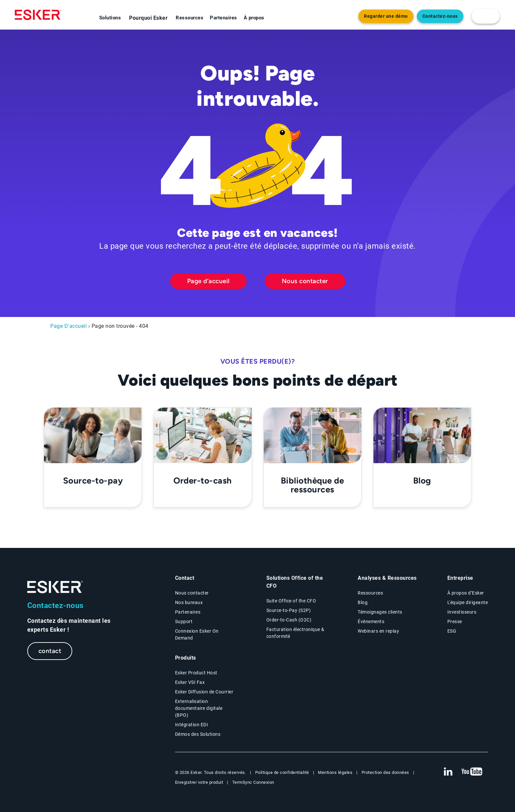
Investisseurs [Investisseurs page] (462, 612)
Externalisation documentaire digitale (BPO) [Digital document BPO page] (199, 708)
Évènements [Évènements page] (371, 621)
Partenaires (224, 18)
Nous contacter (305, 281)
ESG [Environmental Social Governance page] (452, 631)
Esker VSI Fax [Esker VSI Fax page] (190, 682)
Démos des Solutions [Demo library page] (198, 734)
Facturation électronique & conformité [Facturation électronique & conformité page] (295, 633)
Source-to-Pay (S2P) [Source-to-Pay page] (289, 610)
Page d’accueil (208, 281)
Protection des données (385, 772)
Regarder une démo (386, 16)
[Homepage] (38, 15)
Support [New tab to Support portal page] (184, 621)
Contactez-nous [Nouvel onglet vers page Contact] (440, 16)
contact (50, 651)
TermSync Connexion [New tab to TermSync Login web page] (253, 782)
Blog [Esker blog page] (363, 602)
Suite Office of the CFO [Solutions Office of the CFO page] (291, 601)
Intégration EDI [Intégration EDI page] (192, 725)
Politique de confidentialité (282, 772)
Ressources (190, 18)
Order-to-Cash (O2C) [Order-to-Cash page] (289, 620)
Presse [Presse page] (455, 621)
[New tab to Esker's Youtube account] (472, 772)
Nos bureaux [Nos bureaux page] (189, 602)
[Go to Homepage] (55, 587)
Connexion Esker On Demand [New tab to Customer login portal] (197, 634)
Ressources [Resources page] (370, 593)
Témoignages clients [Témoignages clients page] (380, 612)
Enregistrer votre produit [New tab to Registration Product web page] (199, 782)
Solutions (110, 18)
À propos (254, 18)
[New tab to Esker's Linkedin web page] (448, 772)
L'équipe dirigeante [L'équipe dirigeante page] (468, 602)
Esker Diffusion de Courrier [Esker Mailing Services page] (204, 692)
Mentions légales (335, 772)
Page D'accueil (68, 326)
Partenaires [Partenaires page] (188, 612)
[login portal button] (486, 16)
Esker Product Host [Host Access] (196, 673)
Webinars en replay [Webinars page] (378, 631)
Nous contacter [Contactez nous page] (192, 593)
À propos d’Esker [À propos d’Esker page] (466, 593)
